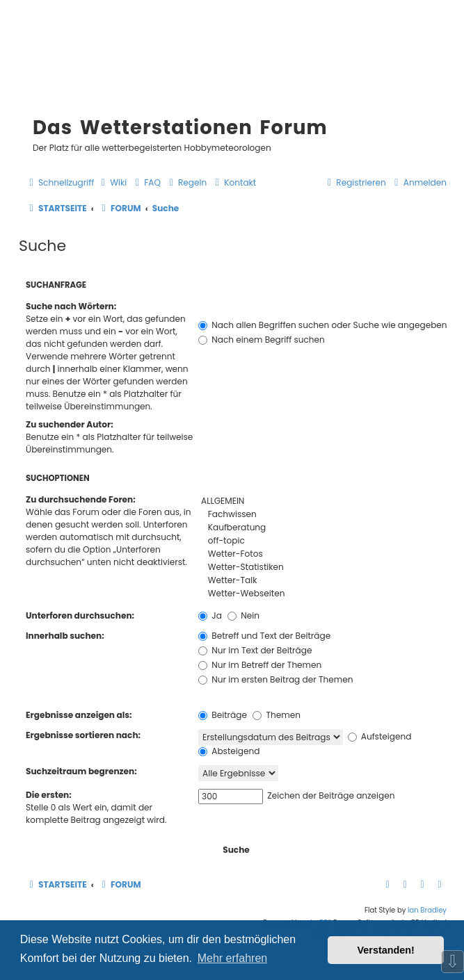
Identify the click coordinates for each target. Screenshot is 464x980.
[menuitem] (112, 183)
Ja (210, 615)
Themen (277, 715)
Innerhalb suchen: (65, 636)
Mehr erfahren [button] (233, 958)
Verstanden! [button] (386, 950)
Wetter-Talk (322, 581)
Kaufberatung (322, 528)
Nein (243, 615)
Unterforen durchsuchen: (80, 615)
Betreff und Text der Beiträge (264, 636)
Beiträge (223, 715)
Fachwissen (322, 515)
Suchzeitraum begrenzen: (81, 771)
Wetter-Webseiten (322, 594)
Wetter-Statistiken (322, 567)
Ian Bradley (427, 910)
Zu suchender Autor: (70, 424)
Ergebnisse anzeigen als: (79, 715)
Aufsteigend (380, 736)
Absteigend (229, 751)
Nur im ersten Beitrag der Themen (275, 679)
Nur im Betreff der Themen (260, 665)
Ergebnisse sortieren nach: (83, 735)
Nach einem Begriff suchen (262, 340)
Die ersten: (49, 795)
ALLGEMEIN (322, 501)
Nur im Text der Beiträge (255, 650)
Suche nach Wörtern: (71, 306)
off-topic (322, 541)
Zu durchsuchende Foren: (81, 499)
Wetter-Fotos (322, 554)
